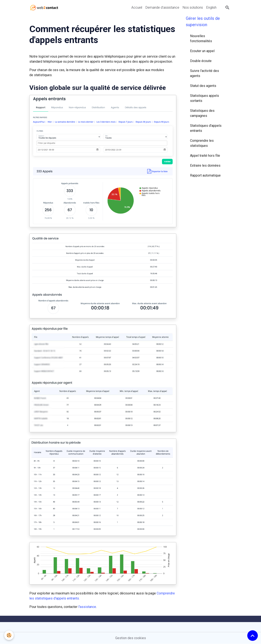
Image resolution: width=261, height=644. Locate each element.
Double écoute (201, 61)
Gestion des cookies (131, 638)
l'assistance (87, 607)
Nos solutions (193, 7)
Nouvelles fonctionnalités (201, 38)
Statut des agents (203, 86)
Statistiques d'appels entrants (206, 128)
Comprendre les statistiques (202, 143)
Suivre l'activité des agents (205, 73)
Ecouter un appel (202, 51)
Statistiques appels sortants (205, 98)
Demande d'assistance (162, 7)
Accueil (137, 7)
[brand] (45, 8)
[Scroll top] (253, 636)
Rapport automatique (205, 175)
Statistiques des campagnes (202, 113)
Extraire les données (205, 165)
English (211, 7)
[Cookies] (9, 635)
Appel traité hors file (205, 156)
